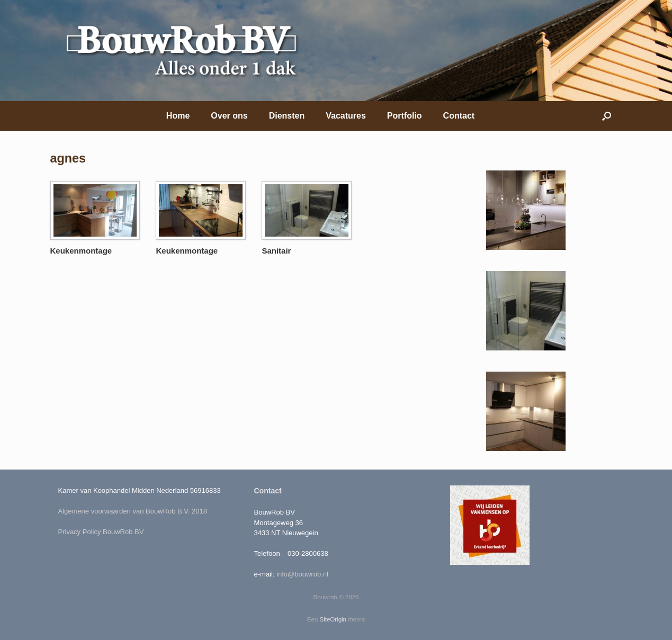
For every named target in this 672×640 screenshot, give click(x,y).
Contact (459, 116)
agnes (68, 158)
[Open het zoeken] (607, 116)
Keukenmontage (81, 251)
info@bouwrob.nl (302, 574)
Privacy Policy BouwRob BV (101, 532)
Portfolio (405, 116)
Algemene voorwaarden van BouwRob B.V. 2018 (133, 511)
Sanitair (276, 251)
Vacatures (346, 116)
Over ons (229, 116)
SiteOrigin (333, 619)
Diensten (287, 116)
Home (178, 116)
